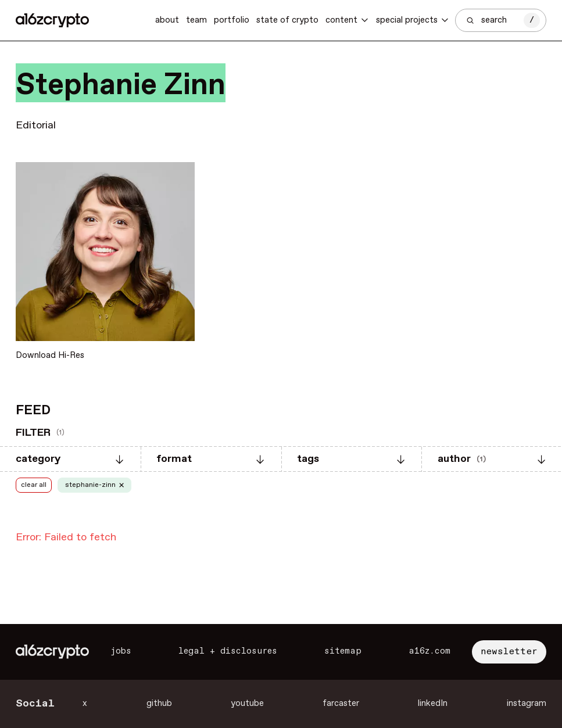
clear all (34, 485)
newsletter (509, 652)
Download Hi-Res (50, 356)
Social (35, 704)
